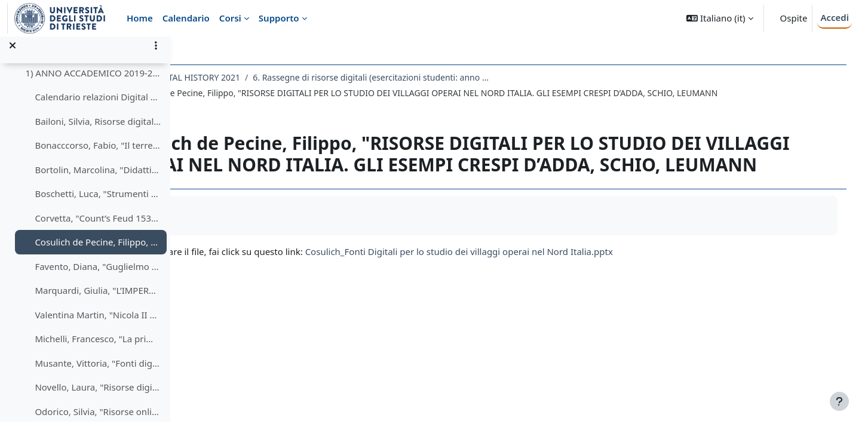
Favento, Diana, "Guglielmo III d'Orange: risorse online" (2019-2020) (98, 275)
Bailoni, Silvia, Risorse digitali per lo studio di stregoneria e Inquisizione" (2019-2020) (98, 130)
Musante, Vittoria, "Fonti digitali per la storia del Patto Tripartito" (98, 371)
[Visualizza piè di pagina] (839, 401)
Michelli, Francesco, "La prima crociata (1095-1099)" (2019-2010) (98, 347)
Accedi (835, 17)
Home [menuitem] (140, 18)
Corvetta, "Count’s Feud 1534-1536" (98, 226)
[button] (720, 18)
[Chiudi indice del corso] (13, 54)
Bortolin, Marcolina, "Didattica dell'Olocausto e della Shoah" (98, 178)
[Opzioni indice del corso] (156, 54)
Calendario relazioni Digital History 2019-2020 (98, 105)
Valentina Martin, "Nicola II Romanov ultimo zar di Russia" (98, 323)
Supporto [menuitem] (279, 18)
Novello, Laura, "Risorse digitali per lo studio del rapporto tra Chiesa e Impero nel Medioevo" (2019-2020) (98, 395)
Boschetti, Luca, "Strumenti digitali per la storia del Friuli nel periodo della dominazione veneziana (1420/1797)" (98, 202)
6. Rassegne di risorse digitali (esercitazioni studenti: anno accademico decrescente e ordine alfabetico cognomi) (449, 77)
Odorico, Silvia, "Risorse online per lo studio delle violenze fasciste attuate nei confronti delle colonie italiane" (98, 420)
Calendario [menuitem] (186, 18)
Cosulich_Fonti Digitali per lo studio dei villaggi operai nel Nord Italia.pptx (536, 273)
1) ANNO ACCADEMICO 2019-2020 (93, 81)
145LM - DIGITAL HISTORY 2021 (255, 77)
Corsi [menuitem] (230, 18)
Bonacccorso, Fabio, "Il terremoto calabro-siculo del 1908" (98, 153)
